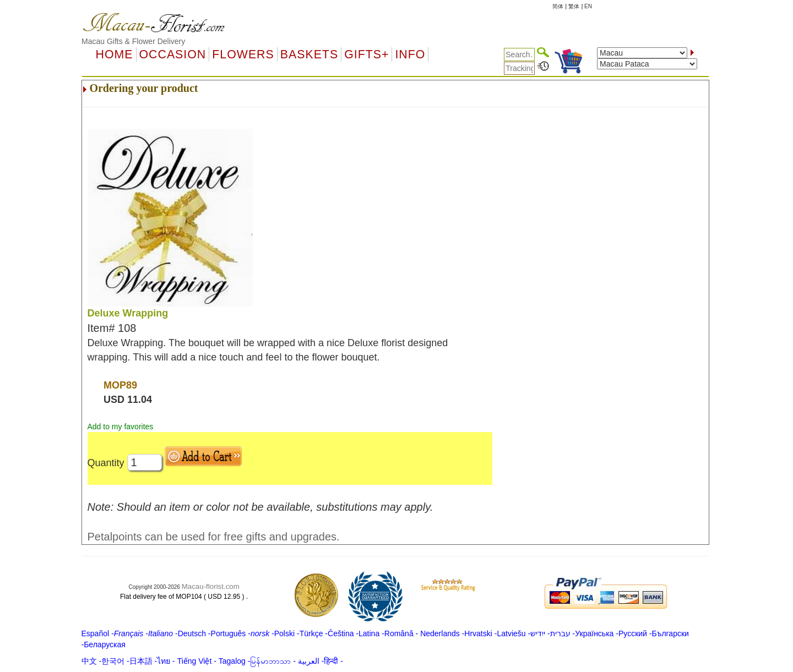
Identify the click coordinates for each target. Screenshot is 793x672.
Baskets (309, 54)
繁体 (574, 6)
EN (588, 6)
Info (410, 54)
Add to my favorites (121, 427)
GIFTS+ (366, 54)
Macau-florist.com (211, 586)
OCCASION (173, 54)
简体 (558, 6)
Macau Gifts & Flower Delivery (133, 41)
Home (115, 54)
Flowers (243, 54)
